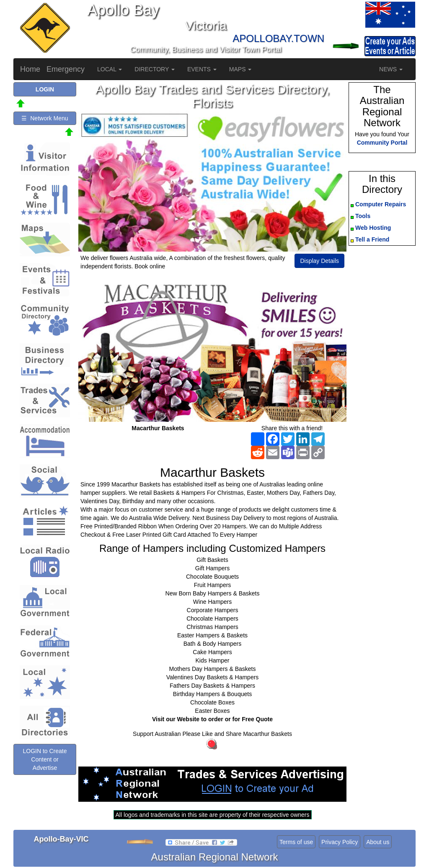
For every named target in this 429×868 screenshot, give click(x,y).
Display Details (319, 261)
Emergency (66, 69)
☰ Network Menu (45, 118)
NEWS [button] (391, 69)
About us (378, 842)
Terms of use (296, 842)
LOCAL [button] (110, 69)
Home (30, 69)
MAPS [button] (240, 69)
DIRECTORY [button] (155, 69)
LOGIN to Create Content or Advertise (45, 759)
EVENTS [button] (202, 69)
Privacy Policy (340, 842)
